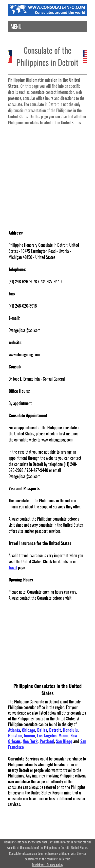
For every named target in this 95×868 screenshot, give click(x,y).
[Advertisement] (48, 175)
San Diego (64, 741)
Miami (63, 736)
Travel (13, 568)
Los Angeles (47, 736)
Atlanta (14, 730)
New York (30, 741)
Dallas (42, 730)
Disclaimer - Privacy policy (47, 865)
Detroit (55, 730)
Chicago (29, 730)
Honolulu (70, 730)
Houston (15, 736)
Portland (47, 741)
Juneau (30, 736)
